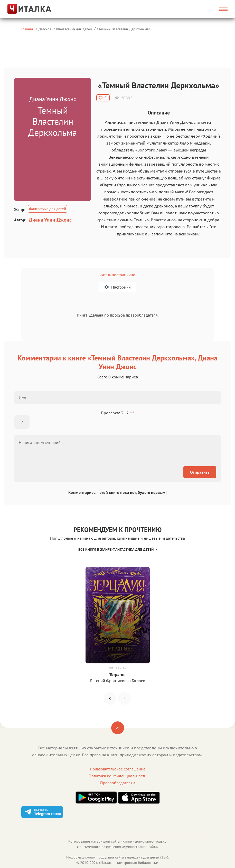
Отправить (200, 472)
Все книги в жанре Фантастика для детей (118, 549)
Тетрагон (117, 674)
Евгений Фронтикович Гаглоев (118, 681)
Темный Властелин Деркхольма (124, 29)
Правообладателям (118, 783)
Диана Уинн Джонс (50, 220)
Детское (45, 29)
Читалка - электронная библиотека (129, 863)
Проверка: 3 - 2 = (118, 413)
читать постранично (117, 275)
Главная (27, 29)
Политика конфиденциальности (117, 776)
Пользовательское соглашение (118, 769)
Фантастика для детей (74, 29)
